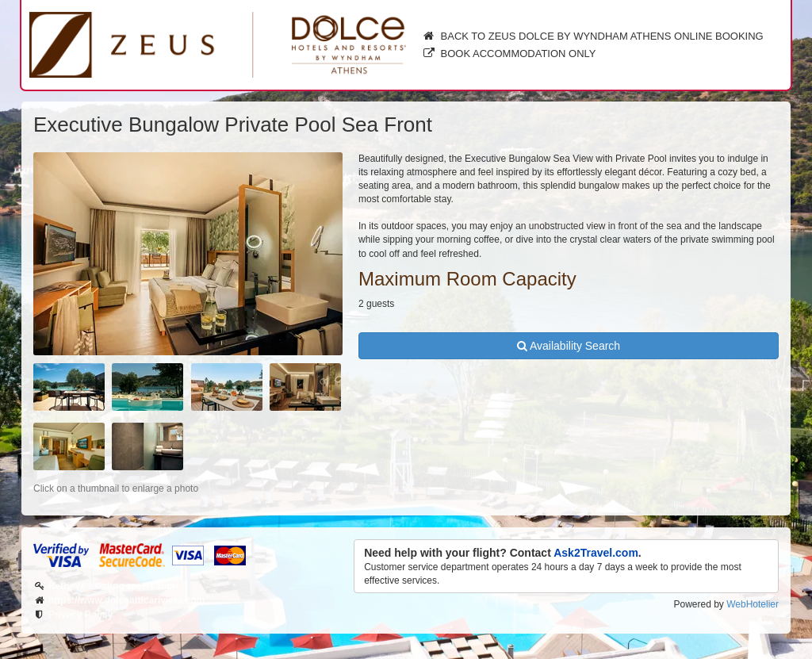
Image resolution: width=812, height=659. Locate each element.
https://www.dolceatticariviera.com (127, 600)
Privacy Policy (80, 615)
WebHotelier (753, 604)
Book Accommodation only (509, 54)
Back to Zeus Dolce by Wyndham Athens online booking (593, 36)
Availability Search (569, 346)
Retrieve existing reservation (113, 586)
